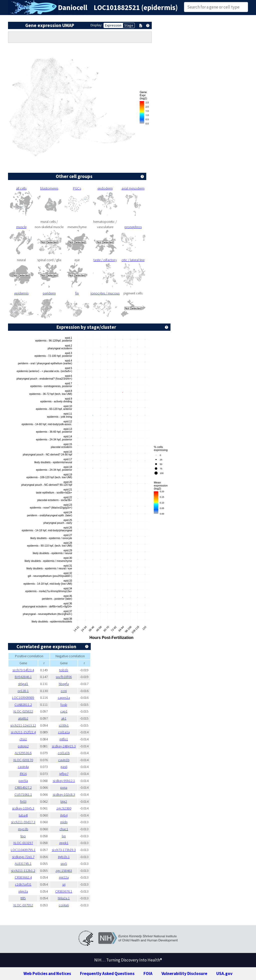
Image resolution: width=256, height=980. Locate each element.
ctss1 (23, 739)
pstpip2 (23, 746)
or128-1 (23, 691)
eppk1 (64, 843)
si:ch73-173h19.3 (64, 850)
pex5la (23, 781)
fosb (64, 705)
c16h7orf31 (23, 884)
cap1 (64, 711)
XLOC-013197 (23, 843)
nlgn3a (23, 891)
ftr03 (23, 801)
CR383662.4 (23, 877)
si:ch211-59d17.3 (23, 822)
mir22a (64, 877)
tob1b (64, 670)
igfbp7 (64, 774)
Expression (113, 25)
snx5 (64, 864)
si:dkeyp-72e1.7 (23, 857)
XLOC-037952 (23, 905)
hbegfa (64, 684)
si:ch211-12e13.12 (23, 725)
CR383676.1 (64, 891)
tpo (23, 836)
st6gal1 (23, 684)
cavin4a (23, 767)
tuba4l (23, 815)
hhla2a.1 (64, 898)
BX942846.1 (23, 677)
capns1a (64, 698)
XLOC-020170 (23, 760)
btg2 (64, 801)
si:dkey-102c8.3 (64, 794)
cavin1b (64, 760)
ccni (64, 691)
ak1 (64, 718)
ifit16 (23, 774)
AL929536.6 (23, 753)
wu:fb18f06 (64, 677)
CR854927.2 (23, 787)
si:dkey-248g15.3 (64, 746)
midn (64, 822)
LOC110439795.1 (23, 850)
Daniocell (73, 8)
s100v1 (64, 725)
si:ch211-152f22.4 (23, 732)
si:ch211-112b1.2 (23, 871)
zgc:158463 (64, 871)
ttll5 (23, 898)
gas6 (64, 767)
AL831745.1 (23, 864)
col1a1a (64, 732)
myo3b (23, 829)
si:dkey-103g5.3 (23, 808)
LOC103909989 (23, 698)
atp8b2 (23, 718)
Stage (129, 25)
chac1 (64, 829)
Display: (96, 25)
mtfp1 (64, 739)
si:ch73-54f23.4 (23, 670)
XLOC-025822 (23, 711)
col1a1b (64, 753)
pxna (64, 787)
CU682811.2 (23, 705)
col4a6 (64, 905)
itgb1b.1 (64, 857)
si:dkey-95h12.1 (64, 781)
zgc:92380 (64, 808)
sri (64, 884)
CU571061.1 (23, 794)
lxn (64, 836)
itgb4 (64, 815)
